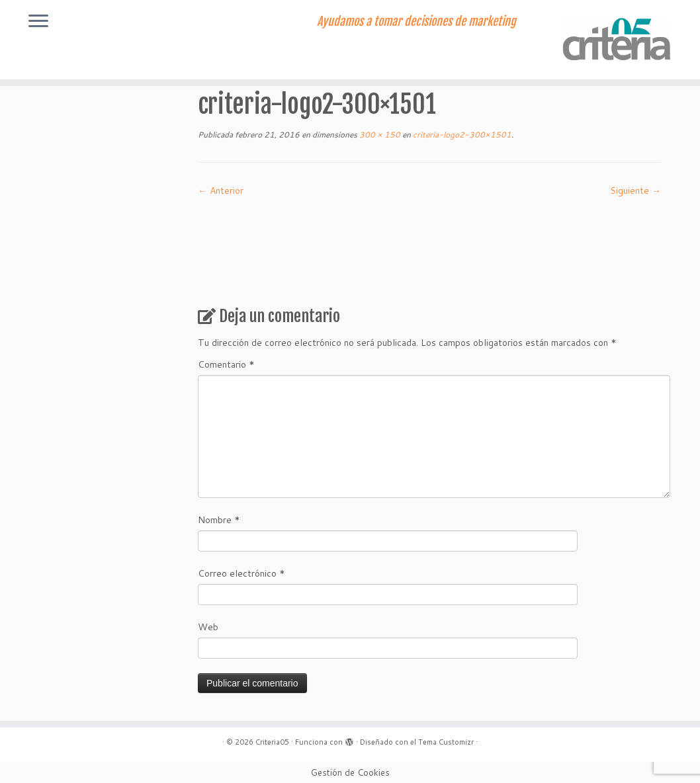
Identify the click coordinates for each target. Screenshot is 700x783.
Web (208, 627)
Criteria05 (272, 742)
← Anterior (221, 190)
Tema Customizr (446, 742)
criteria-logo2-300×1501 (461, 135)
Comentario (226, 364)
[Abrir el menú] (38, 22)
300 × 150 (379, 135)
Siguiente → (635, 190)
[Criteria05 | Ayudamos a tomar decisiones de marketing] (618, 40)
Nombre (219, 520)
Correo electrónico (241, 573)
